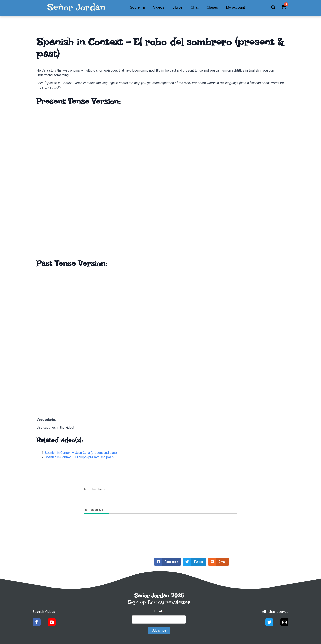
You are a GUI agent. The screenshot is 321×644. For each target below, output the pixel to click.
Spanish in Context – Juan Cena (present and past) (81, 453)
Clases (212, 7)
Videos (159, 7)
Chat (194, 7)
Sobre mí (137, 7)
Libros (177, 7)
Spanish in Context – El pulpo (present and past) (79, 457)
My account (235, 7)
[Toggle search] (273, 7)
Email (159, 611)
